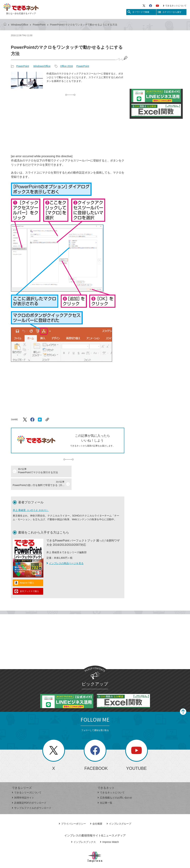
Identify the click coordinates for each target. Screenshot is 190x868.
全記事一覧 (105, 790)
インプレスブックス (83, 829)
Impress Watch (109, 829)
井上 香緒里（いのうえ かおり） (31, 497)
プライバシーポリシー (72, 811)
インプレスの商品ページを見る (65, 551)
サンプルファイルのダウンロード (32, 795)
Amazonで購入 (27, 570)
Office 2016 (66, 66)
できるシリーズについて (27, 780)
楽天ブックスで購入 (29, 579)
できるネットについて (175, 6)
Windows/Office (20, 25)
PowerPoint (39, 25)
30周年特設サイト (23, 785)
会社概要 (96, 811)
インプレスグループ (119, 811)
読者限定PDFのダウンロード (29, 790)
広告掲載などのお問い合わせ (115, 785)
